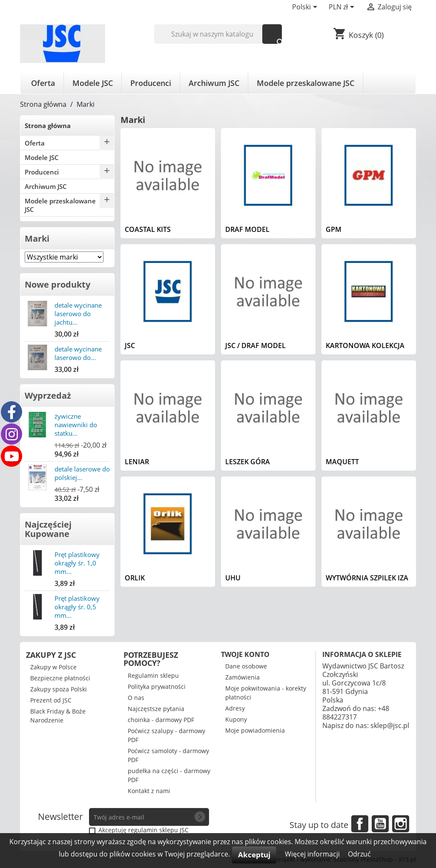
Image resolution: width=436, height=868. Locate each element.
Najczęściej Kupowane (48, 529)
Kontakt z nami (149, 791)
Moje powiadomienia (255, 730)
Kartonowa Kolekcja (365, 345)
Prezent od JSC (51, 700)
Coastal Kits (148, 229)
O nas (136, 698)
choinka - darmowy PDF (161, 720)
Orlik (135, 578)
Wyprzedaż (48, 395)
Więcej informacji (313, 854)
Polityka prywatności (157, 687)
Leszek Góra (248, 462)
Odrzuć (359, 854)
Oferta (43, 83)
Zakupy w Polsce (53, 667)
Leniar (137, 462)
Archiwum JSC (214, 83)
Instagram (401, 824)
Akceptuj (254, 855)
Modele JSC (93, 83)
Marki (37, 238)
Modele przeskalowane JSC (305, 83)
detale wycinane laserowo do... (78, 353)
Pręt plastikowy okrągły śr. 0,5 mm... (77, 607)
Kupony (236, 719)
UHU (233, 578)
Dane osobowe (246, 666)
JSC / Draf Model (255, 345)
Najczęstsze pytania (156, 709)
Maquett (342, 462)
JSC (130, 345)
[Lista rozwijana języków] (306, 8)
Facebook (360, 824)
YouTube (380, 824)
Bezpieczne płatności (60, 678)
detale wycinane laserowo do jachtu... (78, 314)
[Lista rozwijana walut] (343, 8)
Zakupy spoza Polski (59, 689)
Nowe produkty (57, 284)
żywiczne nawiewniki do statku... (76, 425)
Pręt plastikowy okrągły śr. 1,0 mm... (77, 563)
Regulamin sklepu (153, 675)
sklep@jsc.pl (390, 725)
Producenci (151, 83)
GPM (334, 229)
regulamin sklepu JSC (158, 830)
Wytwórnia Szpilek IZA (367, 578)
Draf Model (247, 229)
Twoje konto (245, 654)
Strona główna (48, 126)
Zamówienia (242, 677)
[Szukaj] (218, 34)
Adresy (235, 708)
